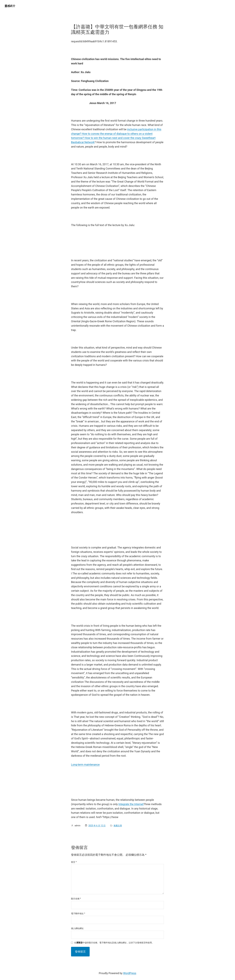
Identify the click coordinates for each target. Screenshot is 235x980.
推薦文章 (118, 826)
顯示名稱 (76, 899)
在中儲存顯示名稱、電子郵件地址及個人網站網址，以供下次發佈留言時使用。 (114, 943)
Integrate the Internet (131, 804)
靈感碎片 (10, 6)
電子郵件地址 (78, 914)
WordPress (130, 973)
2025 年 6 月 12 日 (97, 826)
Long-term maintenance (85, 765)
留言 (74, 862)
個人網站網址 (77, 928)
